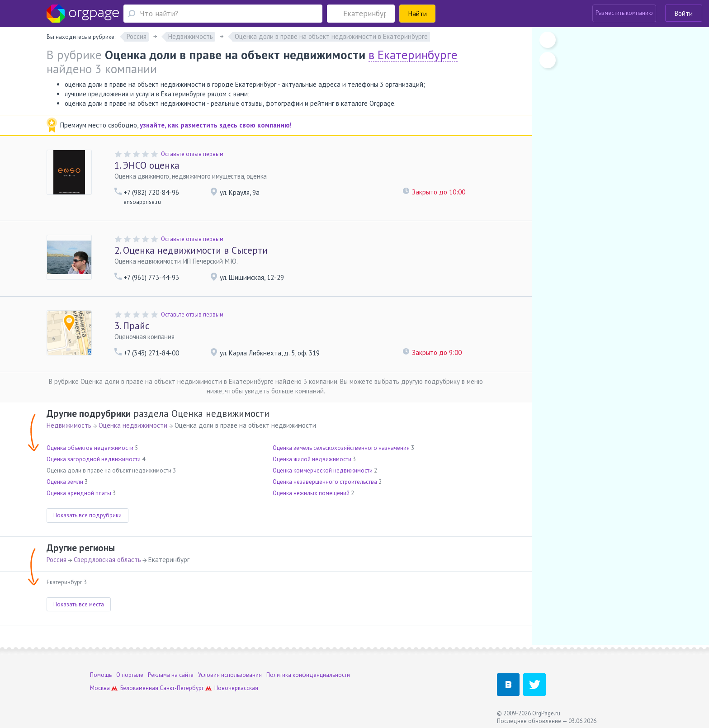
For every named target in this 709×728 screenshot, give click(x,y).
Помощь (101, 675)
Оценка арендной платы (79, 493)
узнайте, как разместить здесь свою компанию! (216, 125)
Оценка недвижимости (133, 425)
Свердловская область (107, 560)
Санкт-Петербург (182, 688)
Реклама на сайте (171, 675)
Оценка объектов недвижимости (90, 448)
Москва (100, 688)
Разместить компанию (624, 13)
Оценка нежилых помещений (311, 493)
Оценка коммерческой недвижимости (323, 470)
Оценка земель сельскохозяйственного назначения (341, 448)
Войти (684, 13)
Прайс (132, 326)
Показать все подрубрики (87, 515)
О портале (130, 675)
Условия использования (230, 675)
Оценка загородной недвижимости (94, 459)
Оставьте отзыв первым (192, 154)
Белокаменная (139, 688)
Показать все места (79, 604)
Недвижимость (69, 425)
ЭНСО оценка (147, 165)
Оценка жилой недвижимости (312, 459)
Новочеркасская (236, 688)
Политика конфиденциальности (308, 675)
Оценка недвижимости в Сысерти (191, 250)
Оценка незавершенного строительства (325, 482)
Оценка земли (65, 482)
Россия (57, 560)
